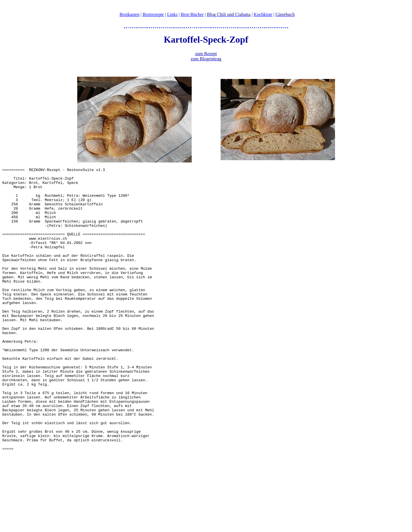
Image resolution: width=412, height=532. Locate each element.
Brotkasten (129, 14)
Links (172, 14)
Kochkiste (263, 14)
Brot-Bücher (192, 14)
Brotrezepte (153, 14)
